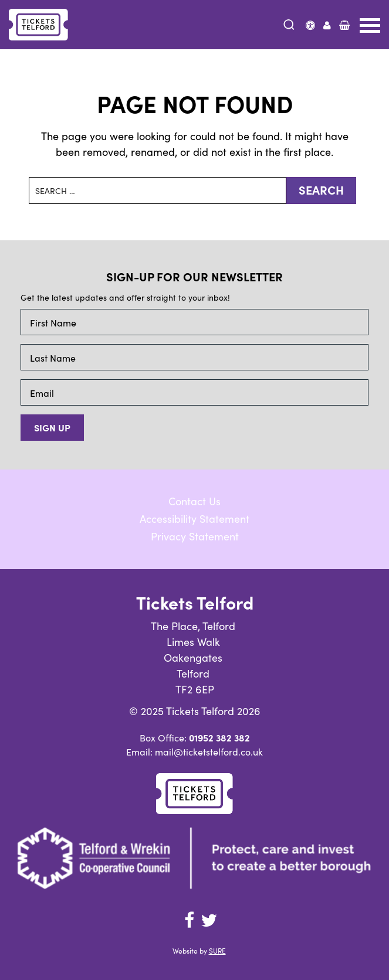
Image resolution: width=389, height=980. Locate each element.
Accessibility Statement (194, 518)
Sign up (52, 427)
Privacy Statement (195, 536)
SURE (217, 950)
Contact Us (194, 501)
